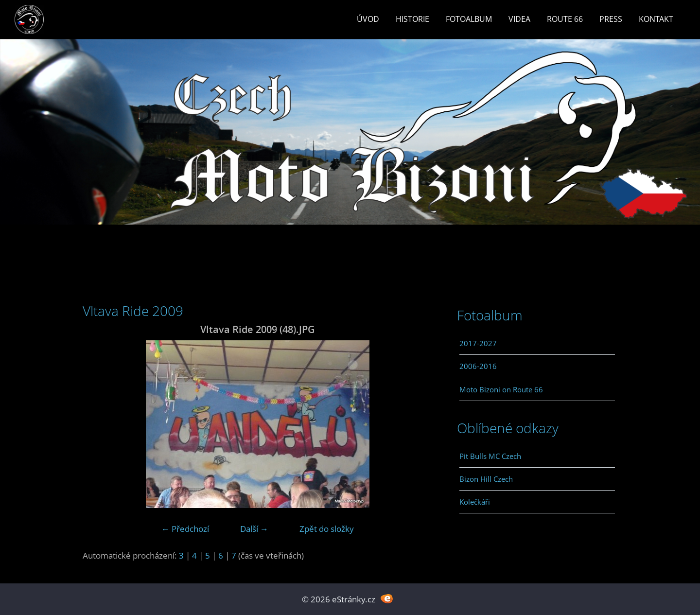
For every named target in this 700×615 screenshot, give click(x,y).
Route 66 (565, 19)
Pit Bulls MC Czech (490, 456)
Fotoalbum (469, 19)
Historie (412, 19)
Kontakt (656, 19)
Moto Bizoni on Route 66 (501, 389)
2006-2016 (478, 366)
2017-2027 (478, 343)
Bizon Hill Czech (486, 479)
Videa (519, 19)
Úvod (368, 19)
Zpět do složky (327, 529)
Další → (254, 529)
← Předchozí (185, 529)
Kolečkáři (475, 502)
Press (611, 19)
